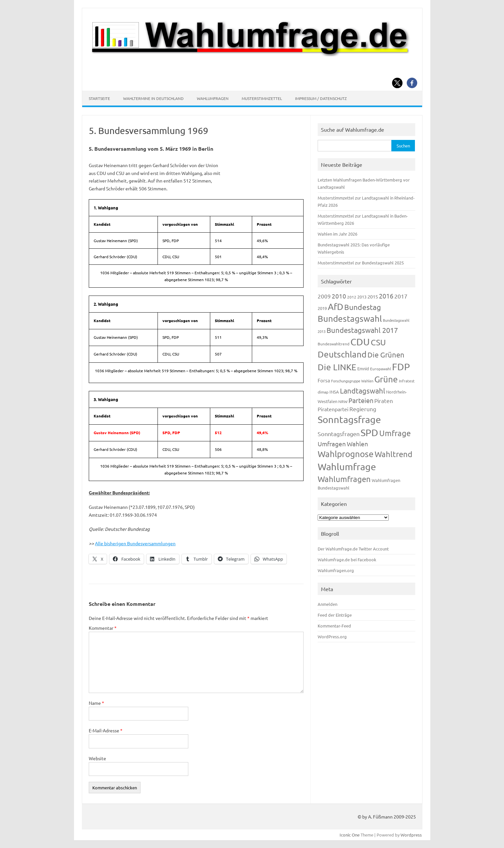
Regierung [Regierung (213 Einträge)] (363, 409)
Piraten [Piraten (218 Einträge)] (384, 401)
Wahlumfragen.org (336, 570)
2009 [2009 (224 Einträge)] (324, 296)
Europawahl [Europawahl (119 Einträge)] (381, 369)
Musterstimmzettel (262, 98)
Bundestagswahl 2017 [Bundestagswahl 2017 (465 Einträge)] (362, 330)
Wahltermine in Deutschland (153, 98)
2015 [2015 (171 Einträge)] (373, 296)
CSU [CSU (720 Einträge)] (378, 342)
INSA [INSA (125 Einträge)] (334, 392)
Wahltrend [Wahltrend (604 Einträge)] (393, 454)
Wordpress (411, 835)
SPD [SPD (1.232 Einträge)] (369, 433)
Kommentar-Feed (334, 626)
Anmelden (327, 604)
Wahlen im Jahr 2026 (337, 234)
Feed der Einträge (335, 615)
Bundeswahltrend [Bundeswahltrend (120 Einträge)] (334, 344)
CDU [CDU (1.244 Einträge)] (360, 342)
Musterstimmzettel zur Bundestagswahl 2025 (361, 263)
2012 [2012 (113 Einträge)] (352, 297)
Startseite (99, 98)
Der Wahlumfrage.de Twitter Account (353, 549)
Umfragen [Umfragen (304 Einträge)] (332, 444)
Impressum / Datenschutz (321, 98)
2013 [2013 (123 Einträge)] (362, 297)
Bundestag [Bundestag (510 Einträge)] (363, 307)
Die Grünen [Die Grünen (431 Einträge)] (386, 355)
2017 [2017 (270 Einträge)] (401, 296)
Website (97, 758)
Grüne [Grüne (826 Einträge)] (386, 379)
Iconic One (350, 835)
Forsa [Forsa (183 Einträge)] (324, 380)
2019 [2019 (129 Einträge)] (322, 308)
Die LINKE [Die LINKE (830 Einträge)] (337, 367)
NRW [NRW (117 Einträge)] (343, 401)
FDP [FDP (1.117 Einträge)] (401, 367)
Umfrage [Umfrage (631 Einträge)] (395, 433)
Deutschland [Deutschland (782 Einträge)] (342, 354)
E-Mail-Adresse (106, 730)
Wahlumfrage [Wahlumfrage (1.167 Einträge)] (347, 467)
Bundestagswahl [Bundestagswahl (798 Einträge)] (350, 319)
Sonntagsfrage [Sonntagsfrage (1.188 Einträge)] (349, 419)
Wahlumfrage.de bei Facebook (347, 559)
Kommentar (103, 628)
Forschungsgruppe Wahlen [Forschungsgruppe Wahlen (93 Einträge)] (352, 381)
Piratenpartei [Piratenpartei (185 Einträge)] (333, 409)
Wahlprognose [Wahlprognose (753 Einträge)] (346, 454)
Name (96, 703)
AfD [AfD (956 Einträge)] (336, 307)
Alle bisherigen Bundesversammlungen (135, 543)
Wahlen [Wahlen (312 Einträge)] (357, 444)
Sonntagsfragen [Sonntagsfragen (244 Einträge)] (339, 434)
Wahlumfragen (213, 98)
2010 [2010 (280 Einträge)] (339, 296)
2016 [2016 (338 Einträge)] (386, 296)
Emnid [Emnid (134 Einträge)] (363, 368)
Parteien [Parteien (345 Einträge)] (361, 400)
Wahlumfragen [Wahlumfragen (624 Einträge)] (344, 479)
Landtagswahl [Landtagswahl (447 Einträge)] (363, 391)
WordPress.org (332, 636)
